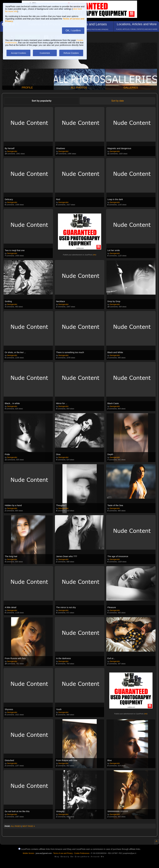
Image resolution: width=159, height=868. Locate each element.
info (94, 255)
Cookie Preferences (82, 853)
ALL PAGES (16, 826)
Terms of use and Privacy (63, 853)
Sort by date (117, 101)
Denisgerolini (12, 151)
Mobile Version (28, 853)
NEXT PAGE (29, 826)
